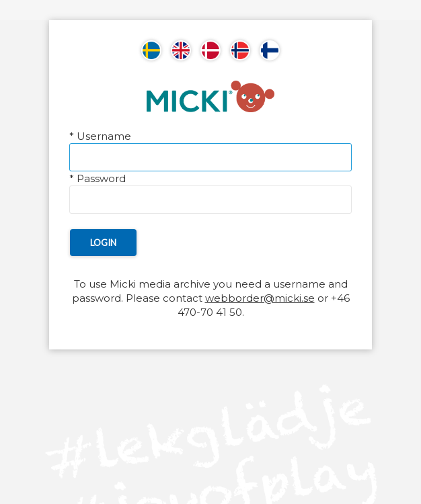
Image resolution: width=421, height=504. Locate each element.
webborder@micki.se (260, 298)
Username (100, 136)
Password (98, 178)
